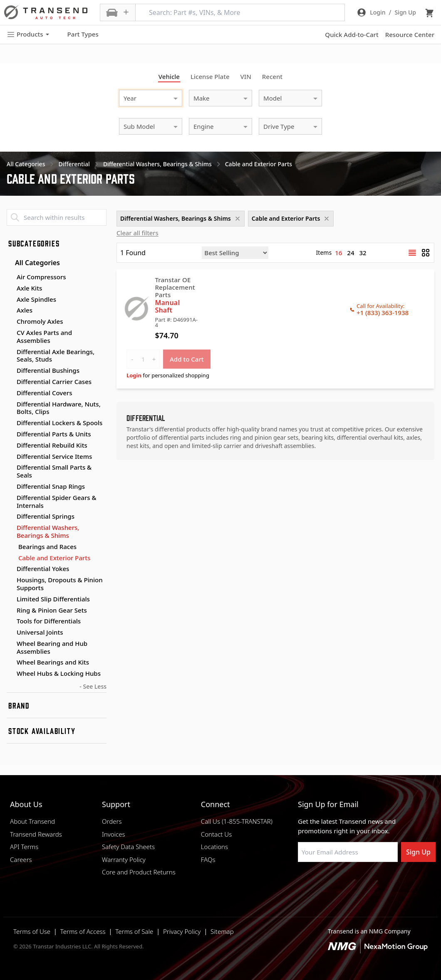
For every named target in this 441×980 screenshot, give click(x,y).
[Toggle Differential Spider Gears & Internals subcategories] (10, 498)
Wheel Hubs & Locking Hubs (59, 673)
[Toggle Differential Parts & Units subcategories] (10, 434)
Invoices (114, 834)
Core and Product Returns (139, 872)
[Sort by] (235, 253)
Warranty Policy (124, 859)
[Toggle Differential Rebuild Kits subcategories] (10, 446)
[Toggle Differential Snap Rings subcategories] (10, 487)
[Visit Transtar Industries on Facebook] (302, 882)
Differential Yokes (43, 569)
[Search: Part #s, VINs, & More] (240, 12)
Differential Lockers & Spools (59, 423)
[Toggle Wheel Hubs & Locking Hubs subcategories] (10, 674)
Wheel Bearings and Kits (53, 662)
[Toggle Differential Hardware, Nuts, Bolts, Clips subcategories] (10, 404)
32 (363, 253)
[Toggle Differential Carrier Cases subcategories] (10, 382)
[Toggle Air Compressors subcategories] (10, 277)
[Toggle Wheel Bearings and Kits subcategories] (10, 662)
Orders (112, 821)
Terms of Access (83, 931)
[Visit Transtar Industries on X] (364, 882)
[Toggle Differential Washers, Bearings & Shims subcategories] (10, 528)
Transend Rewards (36, 834)
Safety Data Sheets (128, 847)
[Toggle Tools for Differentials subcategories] (10, 621)
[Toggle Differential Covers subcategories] (10, 393)
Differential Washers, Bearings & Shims (48, 531)
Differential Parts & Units (54, 434)
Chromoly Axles (40, 321)
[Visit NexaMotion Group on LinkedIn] (322, 882)
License (210, 76)
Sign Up (418, 852)
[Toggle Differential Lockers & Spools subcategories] (10, 423)
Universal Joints (40, 632)
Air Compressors (41, 277)
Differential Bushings (48, 370)
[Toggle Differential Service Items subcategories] (10, 457)
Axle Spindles (36, 299)
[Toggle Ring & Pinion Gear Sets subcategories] (10, 611)
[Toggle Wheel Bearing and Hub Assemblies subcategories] (10, 644)
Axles (25, 310)
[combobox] (142, 97)
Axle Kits (29, 288)
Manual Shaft (167, 306)
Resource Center (410, 34)
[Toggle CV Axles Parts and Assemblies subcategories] (10, 333)
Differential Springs (46, 516)
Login (134, 375)
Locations (214, 847)
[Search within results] (57, 217)
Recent (272, 76)
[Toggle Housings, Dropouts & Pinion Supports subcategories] (10, 580)
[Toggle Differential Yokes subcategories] (10, 569)
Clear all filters (138, 233)
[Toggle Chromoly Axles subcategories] (10, 322)
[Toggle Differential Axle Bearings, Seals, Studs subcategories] (10, 352)
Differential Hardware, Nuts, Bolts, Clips (59, 408)
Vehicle (169, 76)
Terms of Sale (134, 931)
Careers (21, 859)
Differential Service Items (54, 456)
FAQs (208, 859)
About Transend (32, 821)
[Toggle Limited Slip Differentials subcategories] (10, 599)
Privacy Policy (182, 931)
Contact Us (216, 834)
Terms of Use (32, 931)
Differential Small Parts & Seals (54, 471)
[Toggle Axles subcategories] (10, 310)
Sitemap (222, 931)
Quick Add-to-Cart (352, 34)
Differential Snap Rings (51, 486)
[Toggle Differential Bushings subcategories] (10, 371)
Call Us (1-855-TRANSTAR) (237, 821)
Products (28, 34)
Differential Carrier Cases (54, 382)
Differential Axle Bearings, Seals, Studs (56, 356)
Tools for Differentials (49, 621)
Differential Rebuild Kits (52, 445)
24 (351, 253)
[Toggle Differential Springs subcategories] (10, 517)
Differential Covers (45, 393)
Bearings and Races (47, 547)
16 (338, 253)
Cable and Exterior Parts (54, 558)
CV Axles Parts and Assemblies (44, 336)
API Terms (24, 847)
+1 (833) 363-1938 (383, 313)
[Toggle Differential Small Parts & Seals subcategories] (10, 468)
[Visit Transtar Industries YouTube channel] (385, 882)
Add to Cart (187, 359)
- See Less (93, 686)
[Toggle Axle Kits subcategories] (10, 288)
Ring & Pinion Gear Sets (52, 610)
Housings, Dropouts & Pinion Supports (60, 584)
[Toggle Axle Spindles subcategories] (10, 300)
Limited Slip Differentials (53, 599)
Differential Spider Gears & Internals (57, 501)
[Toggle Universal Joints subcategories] (10, 633)
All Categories (33, 263)
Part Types (78, 34)
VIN (246, 76)
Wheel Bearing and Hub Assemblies (52, 647)
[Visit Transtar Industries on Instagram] (343, 882)
